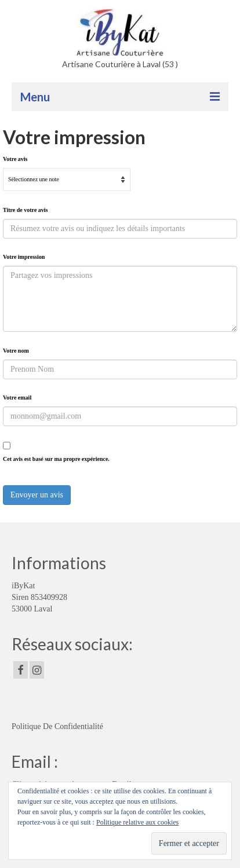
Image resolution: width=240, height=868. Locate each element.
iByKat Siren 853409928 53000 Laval (39, 597)
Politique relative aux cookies (137, 822)
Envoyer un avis (37, 495)
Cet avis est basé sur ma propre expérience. (56, 459)
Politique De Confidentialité (57, 726)
